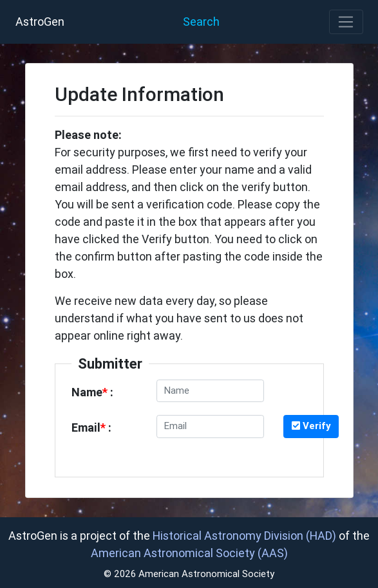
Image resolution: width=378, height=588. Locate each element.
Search (201, 22)
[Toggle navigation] (346, 22)
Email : (91, 427)
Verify (311, 426)
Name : (92, 392)
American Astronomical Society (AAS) (189, 553)
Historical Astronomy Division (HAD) (244, 536)
